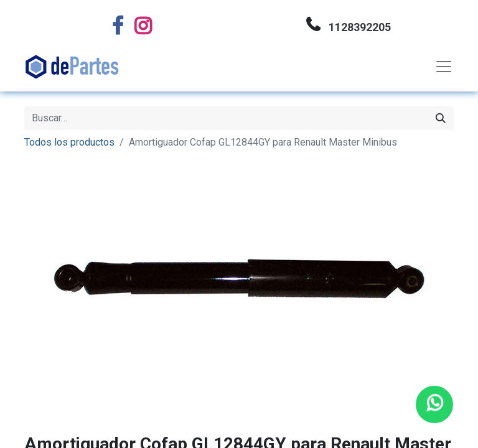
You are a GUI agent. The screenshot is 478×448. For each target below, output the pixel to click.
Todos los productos (69, 142)
